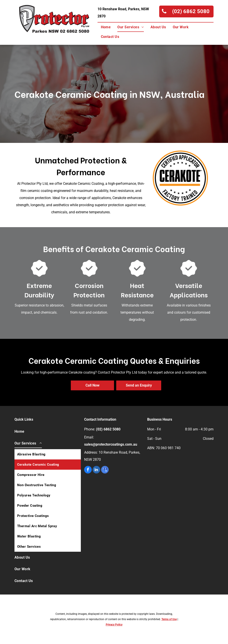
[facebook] (88, 470)
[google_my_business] (105, 470)
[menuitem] (106, 27)
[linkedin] (96, 470)
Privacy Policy (114, 625)
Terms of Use (169, 619)
